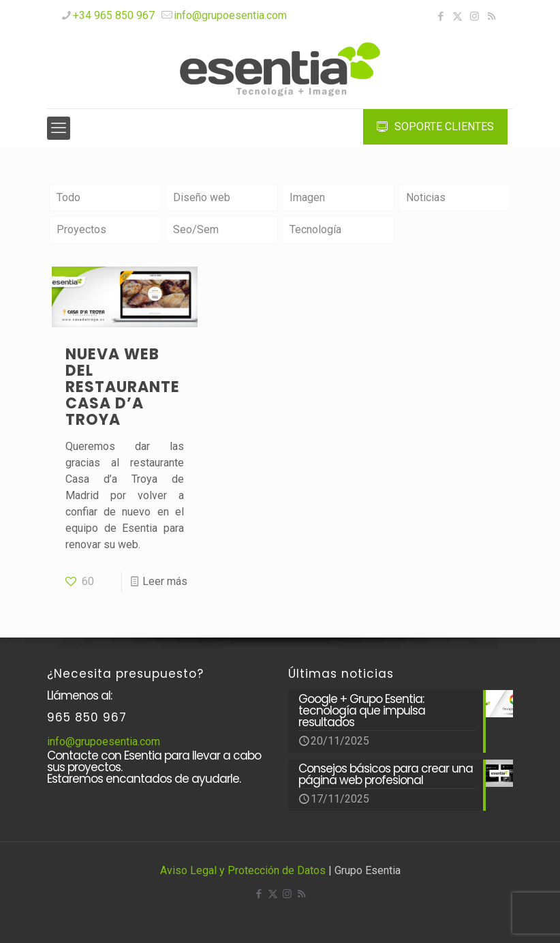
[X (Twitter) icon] (457, 16)
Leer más (165, 581)
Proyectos (81, 229)
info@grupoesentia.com (104, 742)
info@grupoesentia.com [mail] (230, 15)
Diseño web (202, 197)
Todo (68, 197)
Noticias (426, 197)
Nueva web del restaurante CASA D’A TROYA (123, 387)
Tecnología (315, 229)
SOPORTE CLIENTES (435, 126)
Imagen (307, 197)
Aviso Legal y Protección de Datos (243, 870)
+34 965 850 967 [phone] (114, 15)
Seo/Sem (196, 229)
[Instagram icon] (475, 16)
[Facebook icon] (440, 16)
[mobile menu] (59, 128)
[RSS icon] (492, 16)
